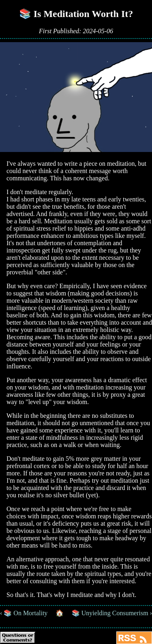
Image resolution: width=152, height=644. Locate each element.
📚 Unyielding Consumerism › (112, 613)
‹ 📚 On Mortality (24, 613)
